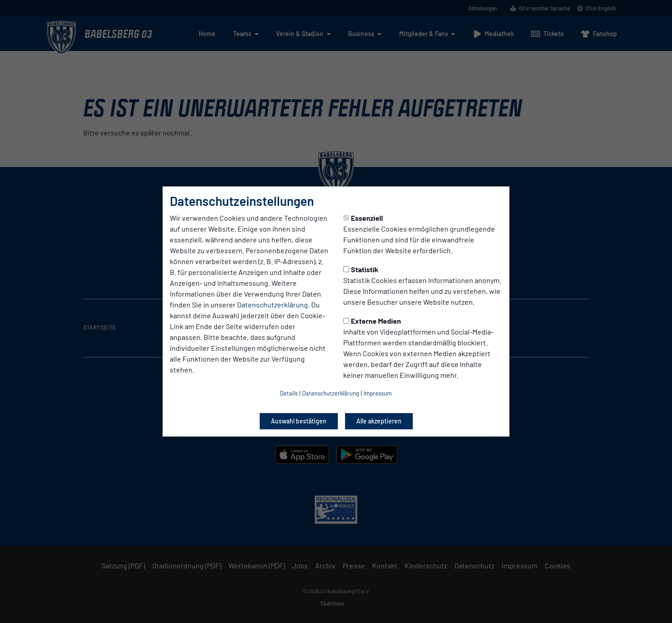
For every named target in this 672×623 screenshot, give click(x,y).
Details (289, 393)
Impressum (378, 393)
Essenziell (363, 218)
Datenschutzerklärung (273, 305)
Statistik (361, 269)
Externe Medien (372, 321)
